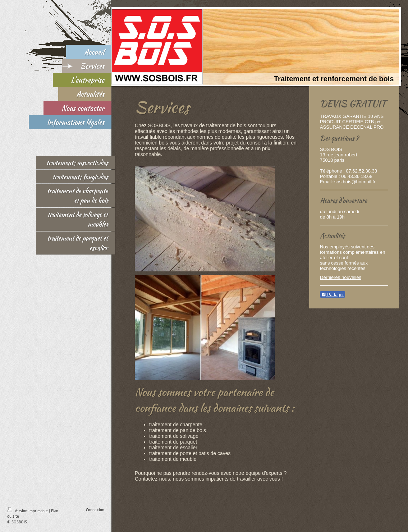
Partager (333, 295)
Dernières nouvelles (341, 277)
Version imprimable (28, 511)
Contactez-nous (152, 479)
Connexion (95, 510)
